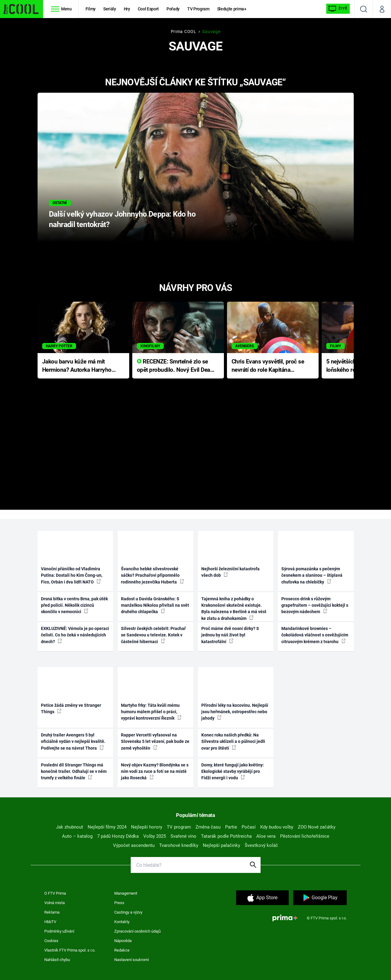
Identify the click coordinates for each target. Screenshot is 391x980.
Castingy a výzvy (128, 912)
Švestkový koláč (261, 845)
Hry (127, 9)
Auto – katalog (77, 836)
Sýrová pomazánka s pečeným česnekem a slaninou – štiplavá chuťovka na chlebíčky (312, 575)
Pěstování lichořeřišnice (305, 836)
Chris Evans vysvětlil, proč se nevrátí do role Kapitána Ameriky (268, 366)
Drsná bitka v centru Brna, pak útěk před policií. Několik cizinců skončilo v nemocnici (74, 605)
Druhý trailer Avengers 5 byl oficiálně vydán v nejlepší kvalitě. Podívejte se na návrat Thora (73, 742)
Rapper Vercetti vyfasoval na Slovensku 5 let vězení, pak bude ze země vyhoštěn (155, 742)
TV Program (198, 9)
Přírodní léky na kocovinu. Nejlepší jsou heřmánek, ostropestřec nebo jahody (235, 712)
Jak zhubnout (69, 827)
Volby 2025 (155, 836)
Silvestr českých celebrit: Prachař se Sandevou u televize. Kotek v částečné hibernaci (153, 635)
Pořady (173, 9)
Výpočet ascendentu (134, 845)
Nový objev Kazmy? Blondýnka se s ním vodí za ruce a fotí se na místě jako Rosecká (155, 771)
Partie (231, 827)
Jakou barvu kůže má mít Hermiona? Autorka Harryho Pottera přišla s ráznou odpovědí (77, 366)
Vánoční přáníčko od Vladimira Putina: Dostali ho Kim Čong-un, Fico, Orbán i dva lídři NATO (72, 575)
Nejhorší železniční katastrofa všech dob (230, 572)
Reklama (52, 912)
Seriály (110, 9)
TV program (179, 827)
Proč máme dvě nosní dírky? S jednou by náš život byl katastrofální (230, 635)
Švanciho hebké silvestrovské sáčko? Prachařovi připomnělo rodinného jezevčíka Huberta (152, 575)
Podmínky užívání (59, 931)
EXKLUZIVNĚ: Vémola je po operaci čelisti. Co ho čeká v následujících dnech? (75, 635)
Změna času (208, 827)
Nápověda (123, 941)
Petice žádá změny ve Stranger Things (71, 708)
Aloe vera (266, 836)
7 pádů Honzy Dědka (118, 836)
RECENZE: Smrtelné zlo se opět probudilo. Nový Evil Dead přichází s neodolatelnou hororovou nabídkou (175, 366)
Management (126, 893)
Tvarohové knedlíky (179, 845)
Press (119, 903)
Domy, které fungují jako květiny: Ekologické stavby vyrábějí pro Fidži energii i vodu (233, 771)
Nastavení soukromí (132, 960)
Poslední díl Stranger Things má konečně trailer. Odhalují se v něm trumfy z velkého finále (74, 771)
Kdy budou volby (277, 827)
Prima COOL (184, 32)
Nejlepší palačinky (221, 845)
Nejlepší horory (147, 827)
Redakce (122, 950)
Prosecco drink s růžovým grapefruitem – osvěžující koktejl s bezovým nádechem (315, 605)
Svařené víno (183, 836)
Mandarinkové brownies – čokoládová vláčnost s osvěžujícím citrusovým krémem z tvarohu (315, 635)
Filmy (91, 9)
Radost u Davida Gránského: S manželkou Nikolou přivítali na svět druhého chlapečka (155, 605)
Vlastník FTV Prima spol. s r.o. (70, 950)
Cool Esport (148, 9)
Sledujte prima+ (232, 9)
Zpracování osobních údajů (137, 931)
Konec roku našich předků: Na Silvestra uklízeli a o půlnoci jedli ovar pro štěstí (233, 742)
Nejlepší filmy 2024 (107, 827)
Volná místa (55, 903)
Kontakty (122, 922)
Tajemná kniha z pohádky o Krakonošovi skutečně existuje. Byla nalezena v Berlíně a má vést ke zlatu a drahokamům (234, 609)
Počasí (249, 827)
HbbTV (50, 922)
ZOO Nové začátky (317, 827)
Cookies (51, 941)
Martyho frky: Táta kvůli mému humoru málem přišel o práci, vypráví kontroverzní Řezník (151, 712)
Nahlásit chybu (57, 960)
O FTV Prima (55, 893)
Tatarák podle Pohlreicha (226, 836)
